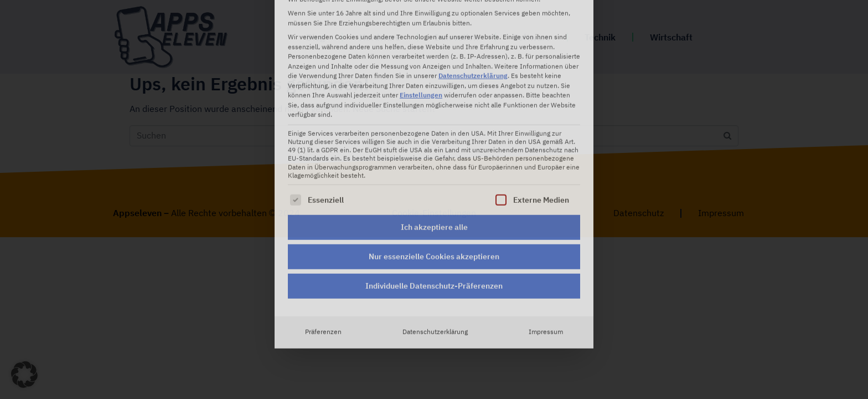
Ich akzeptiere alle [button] (434, 134)
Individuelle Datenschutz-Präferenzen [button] (434, 193)
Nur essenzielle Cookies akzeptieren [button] (434, 163)
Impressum (546, 239)
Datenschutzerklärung (435, 239)
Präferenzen (323, 239)
